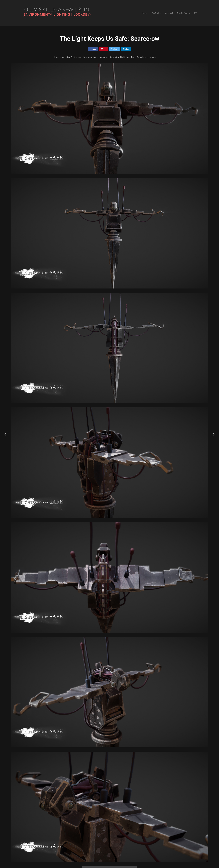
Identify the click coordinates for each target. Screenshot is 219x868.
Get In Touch (183, 13)
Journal (169, 13)
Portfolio (156, 13)
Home (145, 13)
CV (195, 13)
